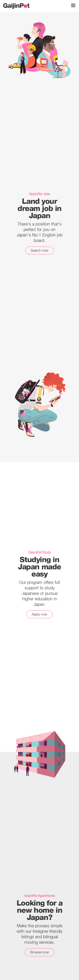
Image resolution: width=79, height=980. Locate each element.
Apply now (39, 614)
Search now (40, 250)
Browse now (39, 952)
